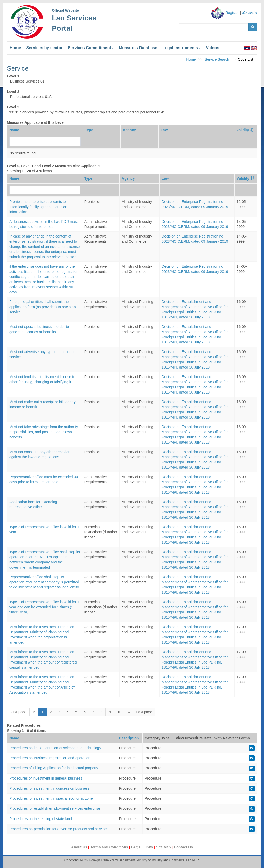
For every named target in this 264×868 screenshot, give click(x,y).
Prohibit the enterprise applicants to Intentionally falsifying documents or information (38, 207)
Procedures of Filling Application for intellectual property (54, 768)
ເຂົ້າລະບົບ (249, 13)
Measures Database (138, 48)
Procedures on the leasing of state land (41, 819)
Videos (212, 48)
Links (149, 847)
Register (232, 13)
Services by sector (44, 48)
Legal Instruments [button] (181, 48)
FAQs (136, 847)
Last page (144, 712)
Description (129, 738)
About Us (80, 847)
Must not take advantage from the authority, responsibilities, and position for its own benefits (44, 432)
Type (89, 130)
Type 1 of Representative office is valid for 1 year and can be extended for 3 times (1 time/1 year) (44, 607)
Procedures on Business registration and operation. (50, 758)
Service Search (217, 59)
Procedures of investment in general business (46, 778)
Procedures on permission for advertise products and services (59, 829)
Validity (243, 130)
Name (14, 130)
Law (164, 130)
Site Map (164, 847)
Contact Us (183, 847)
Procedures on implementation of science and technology (55, 748)
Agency (129, 130)
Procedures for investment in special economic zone (51, 798)
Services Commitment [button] (91, 48)
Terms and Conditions (110, 847)
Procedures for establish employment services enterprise (55, 808)
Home (15, 48)
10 (119, 712)
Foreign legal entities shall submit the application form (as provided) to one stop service (43, 307)
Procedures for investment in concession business (49, 788)
